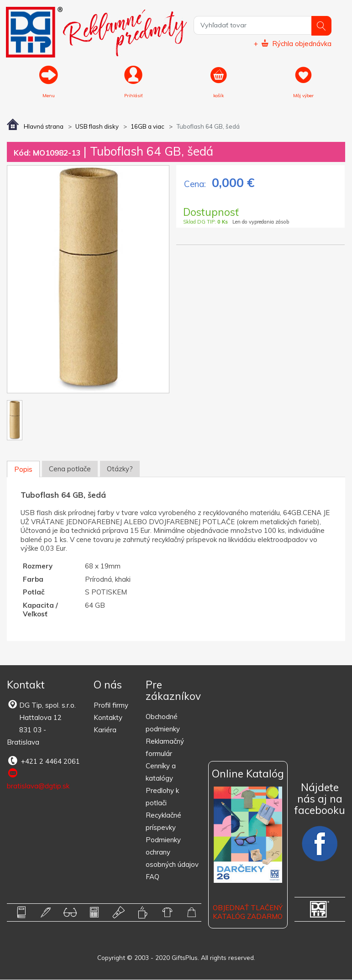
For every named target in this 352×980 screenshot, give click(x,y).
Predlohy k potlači (162, 797)
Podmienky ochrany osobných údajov (172, 852)
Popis (23, 470)
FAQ (152, 877)
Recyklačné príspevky (163, 822)
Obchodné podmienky (163, 723)
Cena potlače (70, 469)
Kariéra (105, 731)
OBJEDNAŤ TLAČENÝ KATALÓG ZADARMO (248, 913)
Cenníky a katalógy (161, 772)
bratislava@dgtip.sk (38, 780)
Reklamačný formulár (165, 748)
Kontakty (108, 718)
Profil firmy (111, 706)
